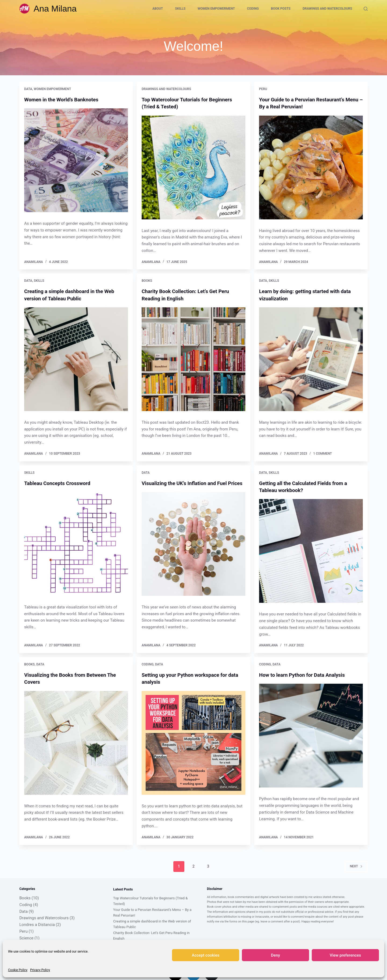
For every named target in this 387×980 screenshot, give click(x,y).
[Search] (366, 9)
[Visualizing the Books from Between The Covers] (76, 742)
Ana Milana (55, 9)
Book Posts (281, 9)
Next (356, 865)
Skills (180, 9)
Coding (253, 9)
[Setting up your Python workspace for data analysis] (193, 742)
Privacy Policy (40, 970)
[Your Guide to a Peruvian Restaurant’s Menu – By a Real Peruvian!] (311, 167)
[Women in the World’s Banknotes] (76, 160)
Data (28, 89)
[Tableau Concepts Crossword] (76, 543)
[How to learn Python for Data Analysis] (311, 735)
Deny (275, 955)
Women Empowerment (216, 9)
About (158, 9)
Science (26, 937)
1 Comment (322, 453)
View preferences (345, 955)
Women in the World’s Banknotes (64, 99)
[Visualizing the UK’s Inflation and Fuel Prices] (193, 550)
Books (147, 281)
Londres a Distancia (37, 924)
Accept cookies (205, 955)
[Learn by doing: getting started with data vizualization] (311, 359)
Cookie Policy (18, 970)
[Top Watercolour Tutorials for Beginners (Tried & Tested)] (193, 167)
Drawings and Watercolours (327, 9)
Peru (263, 89)
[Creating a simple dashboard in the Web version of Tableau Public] (76, 359)
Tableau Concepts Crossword (59, 483)
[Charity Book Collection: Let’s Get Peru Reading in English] (193, 359)
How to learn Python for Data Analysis (305, 674)
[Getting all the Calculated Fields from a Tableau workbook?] (311, 550)
